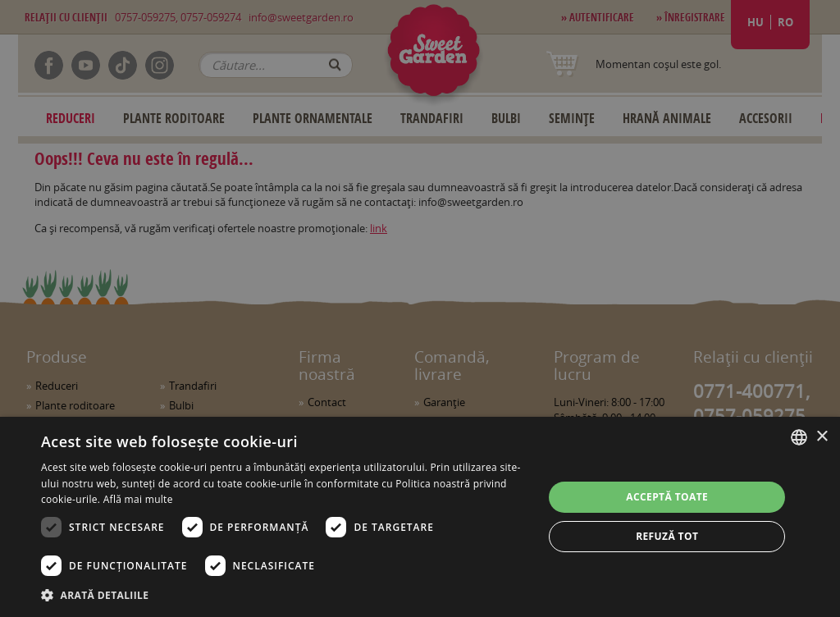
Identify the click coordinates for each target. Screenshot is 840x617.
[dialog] (420, 517)
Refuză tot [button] (667, 536)
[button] (285, 595)
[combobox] (799, 437)
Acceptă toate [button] (667, 497)
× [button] (822, 437)
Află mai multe (138, 499)
